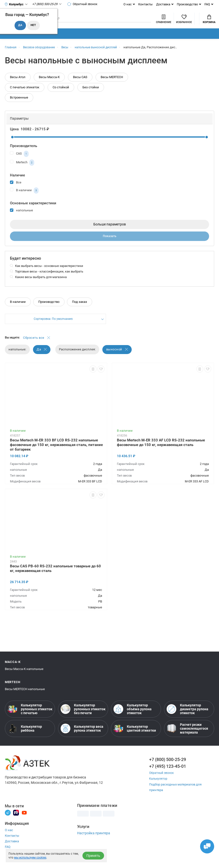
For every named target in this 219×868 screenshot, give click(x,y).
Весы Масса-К (49, 83)
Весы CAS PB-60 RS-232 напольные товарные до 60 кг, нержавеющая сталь (55, 576)
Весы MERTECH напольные (25, 697)
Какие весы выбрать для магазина (41, 284)
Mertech (22, 169)
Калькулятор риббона (25, 736)
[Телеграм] (8, 820)
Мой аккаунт (183, 18)
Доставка (163, 4)
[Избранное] (158, 22)
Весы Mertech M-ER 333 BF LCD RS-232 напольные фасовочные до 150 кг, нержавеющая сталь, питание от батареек (56, 452)
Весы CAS (80, 83)
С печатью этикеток (25, 94)
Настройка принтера (94, 840)
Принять (93, 856)
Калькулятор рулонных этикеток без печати (83, 717)
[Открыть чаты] (206, 845)
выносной (118, 357)
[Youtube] (24, 820)
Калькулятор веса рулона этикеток (82, 736)
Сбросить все (37, 345)
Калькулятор (159, 786)
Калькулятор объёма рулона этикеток (133, 717)
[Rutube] (16, 820)
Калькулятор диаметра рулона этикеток (187, 717)
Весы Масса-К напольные (24, 677)
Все (16, 188)
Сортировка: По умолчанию (53, 326)
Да (42, 357)
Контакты (145, 4)
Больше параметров (110, 231)
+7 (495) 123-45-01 (168, 774)
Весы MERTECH (112, 83)
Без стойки (91, 94)
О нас (128, 4)
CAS (19, 160)
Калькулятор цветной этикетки (135, 736)
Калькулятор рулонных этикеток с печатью (30, 717)
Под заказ (80, 309)
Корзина (209, 22)
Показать (109, 243)
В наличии (24, 197)
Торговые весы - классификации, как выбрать (49, 278)
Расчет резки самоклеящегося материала (187, 736)
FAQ (207, 4)
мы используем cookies (30, 858)
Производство (187, 4)
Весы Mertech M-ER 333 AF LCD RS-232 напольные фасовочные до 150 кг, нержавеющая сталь (161, 450)
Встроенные (19, 104)
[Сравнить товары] (137, 22)
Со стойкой (61, 94)
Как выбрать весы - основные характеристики (49, 273)
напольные (21, 216)
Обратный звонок (84, 4)
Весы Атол (18, 83)
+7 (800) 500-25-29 (168, 767)
